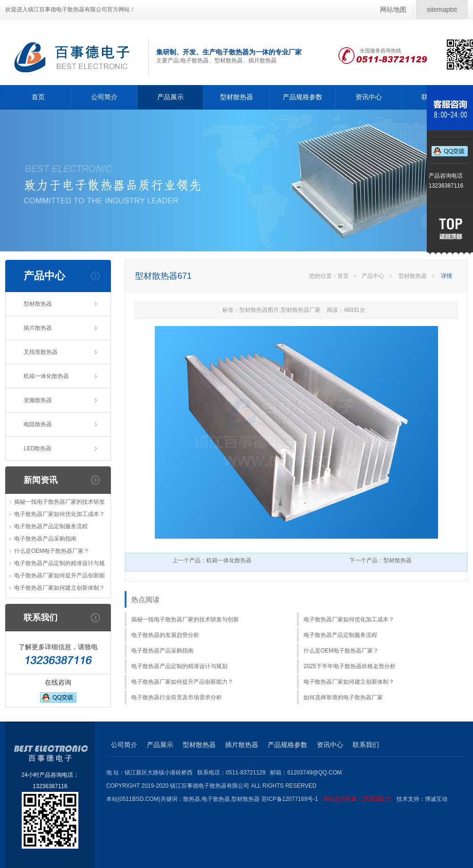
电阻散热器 (38, 424)
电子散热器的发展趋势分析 (165, 635)
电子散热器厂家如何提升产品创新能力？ (182, 682)
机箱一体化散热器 (46, 376)
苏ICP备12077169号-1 (329, 799)
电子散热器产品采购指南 (45, 539)
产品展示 (170, 97)
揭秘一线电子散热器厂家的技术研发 (59, 502)
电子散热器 (216, 799)
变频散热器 (38, 400)
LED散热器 (38, 448)
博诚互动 (436, 799)
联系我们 (366, 745)
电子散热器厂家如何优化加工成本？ (59, 514)
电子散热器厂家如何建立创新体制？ (59, 588)
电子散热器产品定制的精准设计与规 (59, 563)
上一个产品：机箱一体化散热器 (212, 560)
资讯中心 (369, 97)
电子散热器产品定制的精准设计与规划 (179, 666)
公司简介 (104, 97)
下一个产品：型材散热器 (380, 560)
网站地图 (393, 9)
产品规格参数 (303, 97)
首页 (38, 97)
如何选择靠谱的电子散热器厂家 (343, 697)
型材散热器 (236, 97)
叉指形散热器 (41, 352)
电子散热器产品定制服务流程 (51, 526)
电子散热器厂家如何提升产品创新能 (59, 576)
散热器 (192, 799)
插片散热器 (38, 328)
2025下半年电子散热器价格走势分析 (350, 666)
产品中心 (373, 276)
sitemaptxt (442, 9)
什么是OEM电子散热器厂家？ (52, 551)
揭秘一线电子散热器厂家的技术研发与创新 (185, 619)
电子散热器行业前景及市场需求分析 (177, 697)
